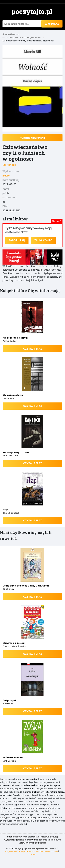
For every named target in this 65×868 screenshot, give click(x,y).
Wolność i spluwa (13, 395)
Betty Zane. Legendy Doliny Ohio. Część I (26, 586)
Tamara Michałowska (14, 646)
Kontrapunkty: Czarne (16, 452)
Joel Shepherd (11, 513)
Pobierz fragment (32, 138)
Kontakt (32, 854)
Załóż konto (43, 240)
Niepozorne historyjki (15, 338)
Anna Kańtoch (10, 456)
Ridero (6, 176)
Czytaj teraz (32, 349)
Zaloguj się (17, 240)
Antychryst (9, 700)
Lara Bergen (9, 761)
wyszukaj (52, 24)
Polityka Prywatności (29, 851)
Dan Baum (8, 398)
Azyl (5, 510)
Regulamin (11, 851)
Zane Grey (8, 589)
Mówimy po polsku (14, 643)
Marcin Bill (9, 165)
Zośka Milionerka (13, 758)
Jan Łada (8, 704)
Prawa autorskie (49, 851)
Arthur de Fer (10, 341)
